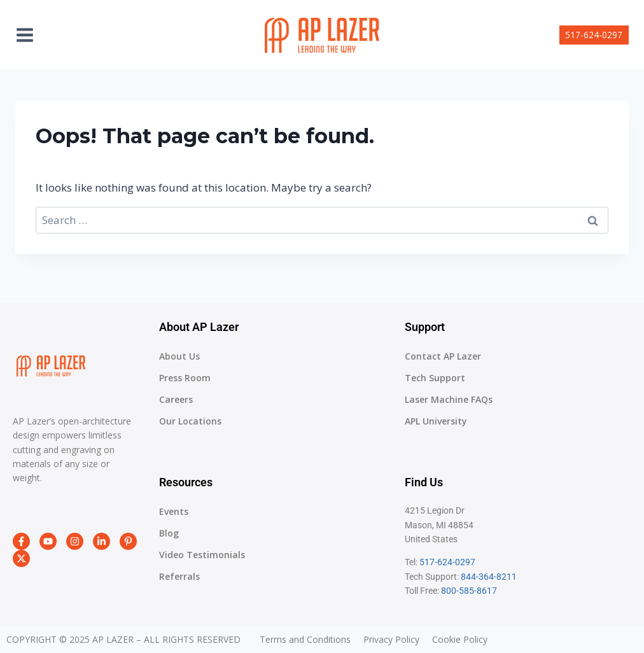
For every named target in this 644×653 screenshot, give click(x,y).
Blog (169, 533)
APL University (436, 421)
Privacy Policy (391, 640)
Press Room (185, 378)
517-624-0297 (594, 35)
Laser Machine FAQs (449, 399)
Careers (176, 399)
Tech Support (435, 378)
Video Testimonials (202, 555)
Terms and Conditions (305, 640)
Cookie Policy (460, 640)
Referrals (179, 576)
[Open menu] (31, 35)
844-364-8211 (489, 577)
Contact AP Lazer (443, 356)
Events (174, 511)
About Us (179, 356)
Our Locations (190, 421)
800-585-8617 (469, 591)
